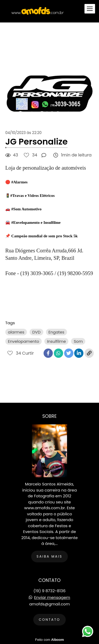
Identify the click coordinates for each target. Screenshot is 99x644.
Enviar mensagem (52, 597)
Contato (49, 620)
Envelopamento (23, 341)
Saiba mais (50, 556)
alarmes (16, 332)
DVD (36, 332)
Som (78, 341)
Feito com (49, 640)
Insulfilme (56, 341)
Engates (56, 332)
